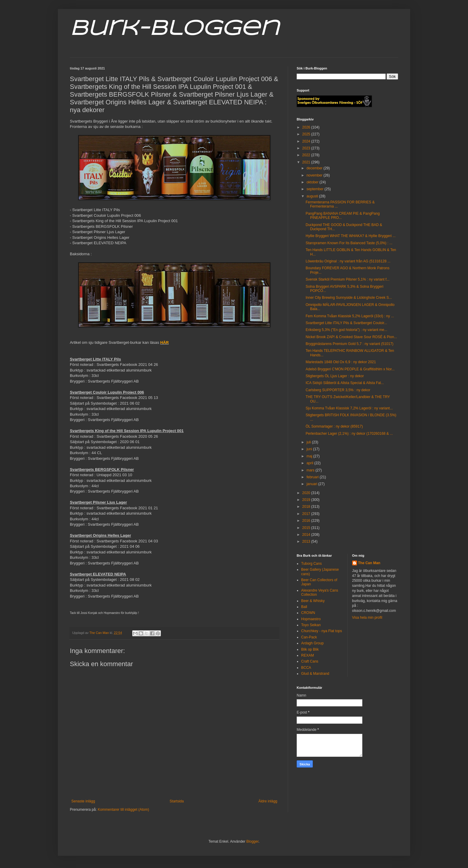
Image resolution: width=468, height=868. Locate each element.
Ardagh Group (312, 643)
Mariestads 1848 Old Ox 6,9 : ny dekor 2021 (341, 362)
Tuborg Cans (311, 564)
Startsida (177, 801)
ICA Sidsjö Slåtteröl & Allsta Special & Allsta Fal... (345, 383)
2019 (307, 500)
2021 (307, 162)
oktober (313, 182)
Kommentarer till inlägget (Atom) (123, 810)
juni (310, 449)
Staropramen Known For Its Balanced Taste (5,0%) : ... (349, 243)
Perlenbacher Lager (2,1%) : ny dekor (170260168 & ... (349, 434)
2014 (307, 535)
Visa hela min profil (367, 618)
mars (311, 470)
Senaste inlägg (83, 801)
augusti (313, 196)
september (315, 189)
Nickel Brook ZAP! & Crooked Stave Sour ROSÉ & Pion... (351, 337)
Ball (304, 607)
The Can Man (369, 563)
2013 (307, 541)
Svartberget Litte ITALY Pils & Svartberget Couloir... (346, 323)
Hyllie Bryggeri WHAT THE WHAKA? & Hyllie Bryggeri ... (351, 236)
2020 (307, 493)
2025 (307, 134)
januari (312, 484)
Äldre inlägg (268, 801)
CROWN (308, 613)
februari (313, 477)
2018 (307, 507)
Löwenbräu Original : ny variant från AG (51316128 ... (348, 261)
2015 (307, 528)
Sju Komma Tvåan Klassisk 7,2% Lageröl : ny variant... (349, 408)
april (310, 463)
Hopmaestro (311, 619)
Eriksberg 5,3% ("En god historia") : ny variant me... (346, 330)
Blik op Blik (310, 649)
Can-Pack (309, 637)
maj (310, 456)
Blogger (252, 841)
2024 (307, 141)
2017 (307, 514)
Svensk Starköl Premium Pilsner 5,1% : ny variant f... (348, 279)
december (315, 168)
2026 (307, 127)
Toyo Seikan (311, 625)
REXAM (308, 655)
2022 (307, 155)
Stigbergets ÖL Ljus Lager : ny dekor (335, 376)
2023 (307, 148)
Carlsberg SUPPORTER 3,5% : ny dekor (338, 390)
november (315, 175)
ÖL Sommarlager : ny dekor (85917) (334, 426)
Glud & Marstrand (315, 674)
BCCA (306, 668)
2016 (307, 521)
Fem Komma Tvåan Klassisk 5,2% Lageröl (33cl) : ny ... (350, 316)
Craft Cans (310, 661)
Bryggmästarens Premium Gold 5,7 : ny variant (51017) (350, 344)
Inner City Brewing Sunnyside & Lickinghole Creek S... (349, 298)
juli (309, 442)
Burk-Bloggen (174, 29)
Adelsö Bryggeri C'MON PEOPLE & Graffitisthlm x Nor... (350, 369)
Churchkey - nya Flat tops (322, 631)
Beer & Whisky (313, 601)
